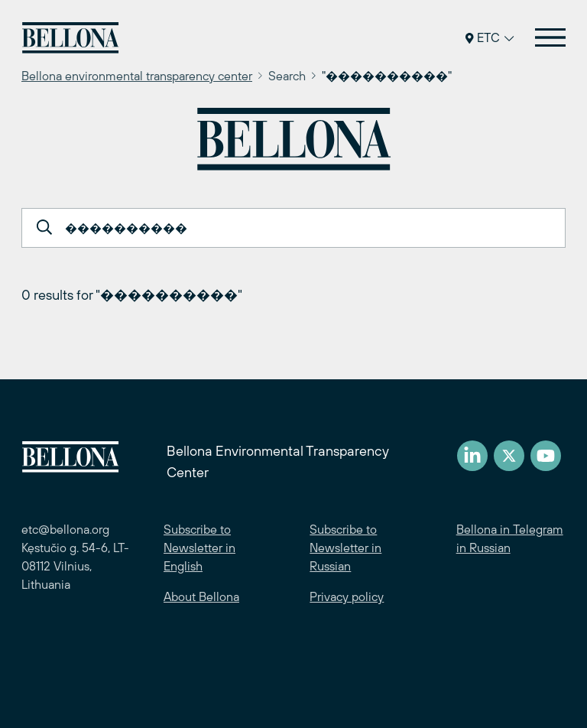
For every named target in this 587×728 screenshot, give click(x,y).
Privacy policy (347, 596)
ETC (490, 37)
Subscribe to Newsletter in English (199, 548)
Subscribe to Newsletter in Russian (345, 548)
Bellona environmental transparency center (137, 76)
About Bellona (201, 596)
